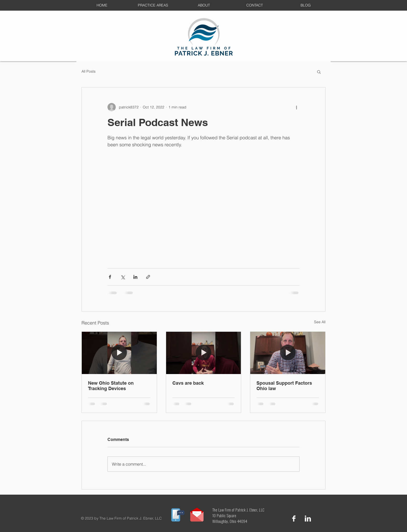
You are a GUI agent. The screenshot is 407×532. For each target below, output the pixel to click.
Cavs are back (188, 383)
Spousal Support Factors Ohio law (284, 386)
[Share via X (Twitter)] (123, 277)
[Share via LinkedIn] (135, 277)
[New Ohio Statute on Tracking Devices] (119, 353)
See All (320, 322)
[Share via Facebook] (110, 277)
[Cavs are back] (204, 353)
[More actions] (296, 107)
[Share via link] (148, 277)
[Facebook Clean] (294, 519)
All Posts (89, 71)
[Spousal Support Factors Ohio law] (288, 353)
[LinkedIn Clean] (308, 519)
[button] (319, 72)
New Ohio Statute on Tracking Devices (111, 386)
